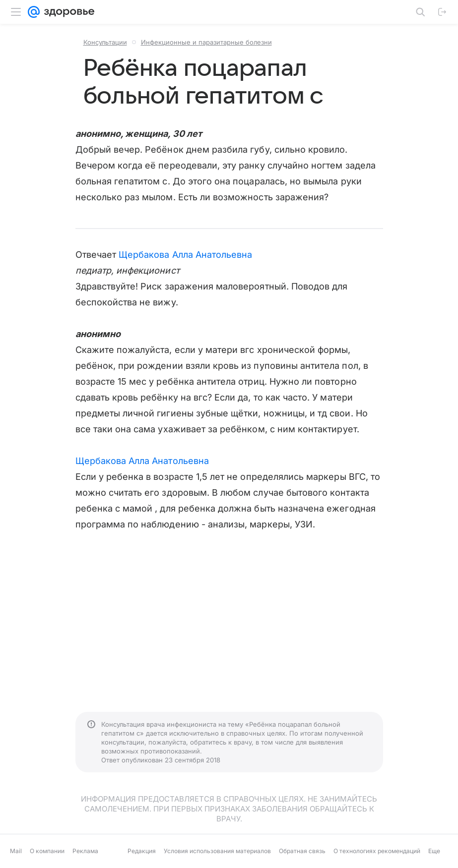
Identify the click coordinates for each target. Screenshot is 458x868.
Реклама (85, 851)
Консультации (105, 42)
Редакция (142, 851)
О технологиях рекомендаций (377, 851)
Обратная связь (302, 851)
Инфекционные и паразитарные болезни (206, 42)
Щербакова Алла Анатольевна (185, 255)
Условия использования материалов (217, 851)
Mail (16, 851)
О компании (47, 851)
